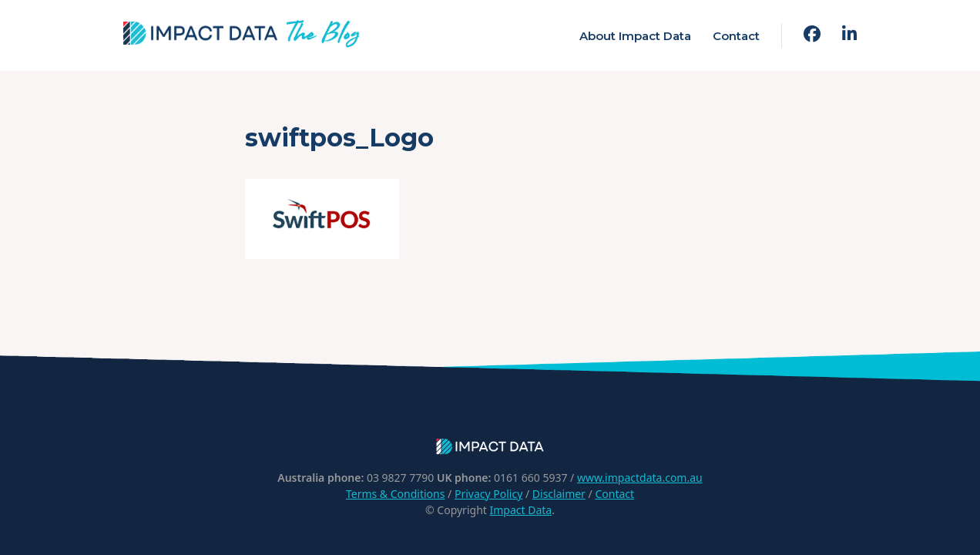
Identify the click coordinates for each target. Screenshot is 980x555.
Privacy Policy (488, 494)
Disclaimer (559, 494)
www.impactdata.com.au (640, 478)
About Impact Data (635, 36)
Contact (736, 36)
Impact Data (520, 510)
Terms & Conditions (396, 494)
